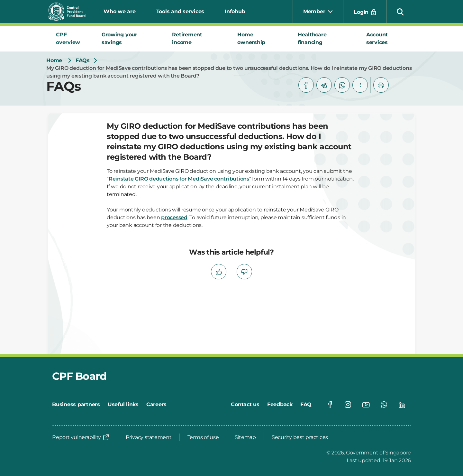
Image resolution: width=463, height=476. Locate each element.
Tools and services (180, 11)
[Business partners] (76, 405)
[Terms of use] (203, 437)
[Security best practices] (300, 437)
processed (174, 217)
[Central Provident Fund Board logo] (71, 12)
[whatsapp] (342, 85)
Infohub (235, 11)
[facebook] (306, 85)
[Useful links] (123, 405)
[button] (400, 12)
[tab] (71, 39)
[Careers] (156, 405)
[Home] (54, 61)
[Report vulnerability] (81, 437)
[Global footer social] (330, 405)
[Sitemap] (245, 437)
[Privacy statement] (149, 437)
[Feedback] (280, 405)
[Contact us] (245, 405)
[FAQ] (306, 405)
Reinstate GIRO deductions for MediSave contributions (179, 179)
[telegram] (324, 85)
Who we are (120, 11)
